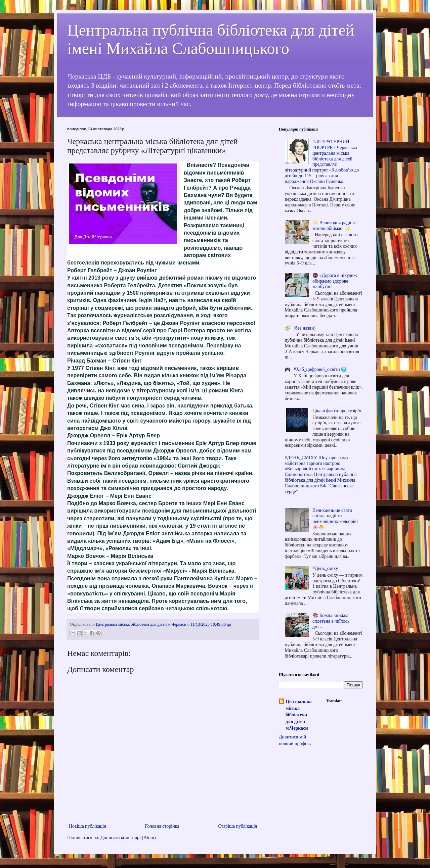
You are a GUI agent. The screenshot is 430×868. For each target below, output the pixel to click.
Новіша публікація (88, 826)
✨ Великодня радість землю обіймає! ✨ (334, 226)
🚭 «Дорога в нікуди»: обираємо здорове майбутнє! (335, 281)
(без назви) (305, 328)
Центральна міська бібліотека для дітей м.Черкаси (298, 715)
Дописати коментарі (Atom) (128, 838)
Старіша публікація (238, 826)
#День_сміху (325, 568)
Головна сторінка (162, 826)
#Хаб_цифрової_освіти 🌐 (320, 369)
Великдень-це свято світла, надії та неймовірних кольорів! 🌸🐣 (335, 519)
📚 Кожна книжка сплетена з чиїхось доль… (331, 621)
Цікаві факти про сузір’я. (337, 411)
